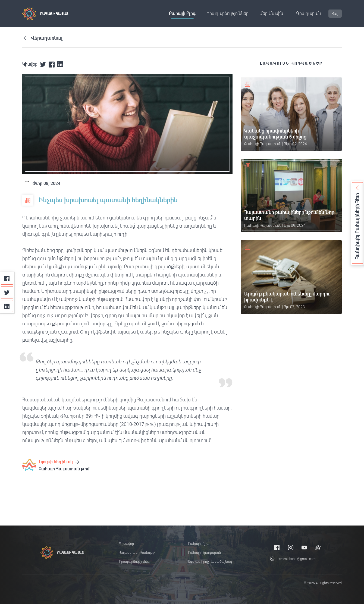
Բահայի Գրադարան (204, 553)
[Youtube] (304, 547)
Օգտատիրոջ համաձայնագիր (212, 562)
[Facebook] (7, 279)
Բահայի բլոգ (182, 13)
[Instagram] (291, 547)
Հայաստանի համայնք (137, 553)
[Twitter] (7, 292)
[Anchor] (318, 547)
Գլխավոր (126, 544)
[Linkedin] (7, 306)
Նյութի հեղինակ (59, 462)
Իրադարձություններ (227, 13)
